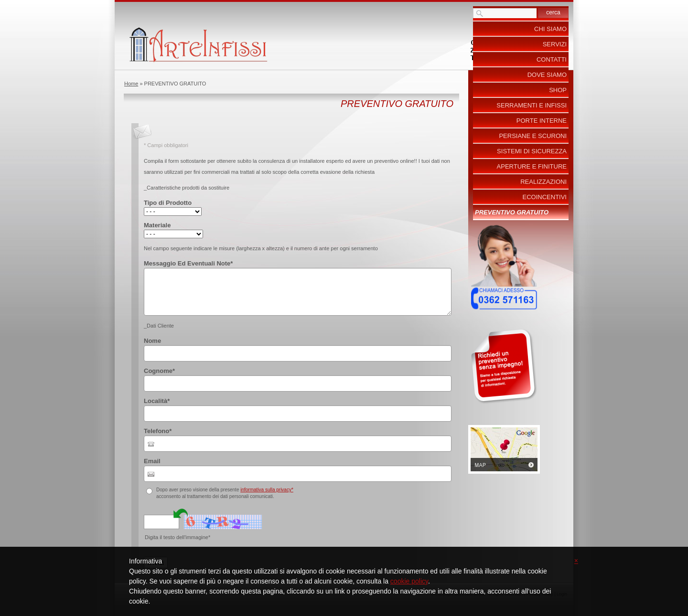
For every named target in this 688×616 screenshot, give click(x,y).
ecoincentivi (545, 197)
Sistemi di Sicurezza (532, 151)
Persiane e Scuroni (533, 136)
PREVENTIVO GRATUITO (512, 212)
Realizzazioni (543, 182)
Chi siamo (550, 29)
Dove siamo (547, 75)
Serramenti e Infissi (532, 105)
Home (131, 84)
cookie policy (409, 581)
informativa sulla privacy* (267, 490)
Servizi (555, 44)
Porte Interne (542, 121)
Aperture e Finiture (532, 166)
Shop (558, 90)
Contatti (552, 59)
